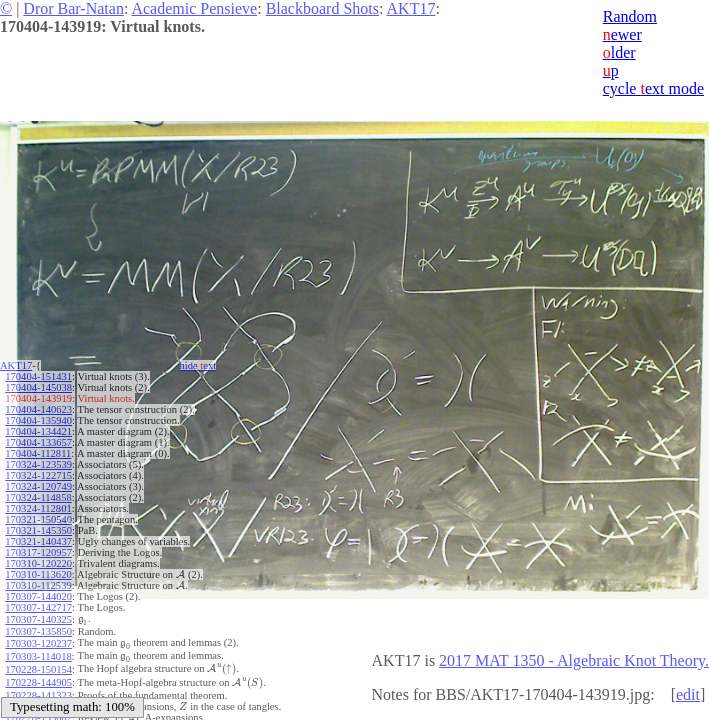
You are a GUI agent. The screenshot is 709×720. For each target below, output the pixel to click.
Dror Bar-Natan (73, 8)
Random (630, 16)
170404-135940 (38, 420)
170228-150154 (38, 662)
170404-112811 (38, 453)
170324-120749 (38, 486)
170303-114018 (38, 651)
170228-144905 (38, 673)
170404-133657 (38, 442)
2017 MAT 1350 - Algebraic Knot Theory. (574, 660)
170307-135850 (38, 629)
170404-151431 (38, 376)
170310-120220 (38, 563)
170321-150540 (38, 519)
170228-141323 (38, 684)
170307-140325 (38, 618)
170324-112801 (38, 508)
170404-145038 (38, 387)
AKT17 (411, 8)
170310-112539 (38, 585)
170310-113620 (38, 574)
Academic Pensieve (194, 8)
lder (619, 52)
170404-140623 (38, 409)
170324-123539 (38, 464)
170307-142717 (38, 607)
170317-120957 (38, 552)
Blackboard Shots (322, 8)
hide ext (198, 365)
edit (688, 694)
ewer (622, 34)
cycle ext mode (653, 88)
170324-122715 (38, 475)
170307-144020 (38, 596)
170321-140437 (38, 541)
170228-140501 (38, 695)
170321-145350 (38, 530)
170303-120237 (38, 640)
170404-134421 (38, 431)
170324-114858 (38, 497)
